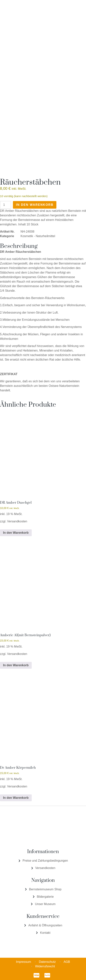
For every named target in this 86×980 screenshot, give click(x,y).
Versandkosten (17, 521)
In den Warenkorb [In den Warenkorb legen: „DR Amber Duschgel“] (16, 533)
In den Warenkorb (35, 205)
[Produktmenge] (6, 205)
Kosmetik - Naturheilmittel (38, 236)
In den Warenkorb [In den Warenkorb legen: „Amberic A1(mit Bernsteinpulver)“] (16, 665)
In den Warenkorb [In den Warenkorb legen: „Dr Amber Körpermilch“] (16, 798)
